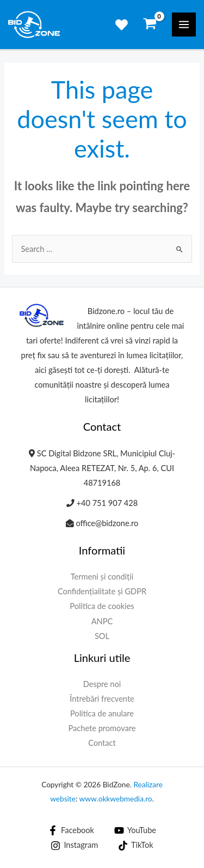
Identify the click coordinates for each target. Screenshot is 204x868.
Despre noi (102, 684)
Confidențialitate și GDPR (102, 591)
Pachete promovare (102, 728)
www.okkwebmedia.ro (116, 799)
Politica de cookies (102, 606)
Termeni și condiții (102, 577)
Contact (102, 743)
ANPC (102, 621)
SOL (102, 636)
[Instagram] (75, 846)
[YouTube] (135, 830)
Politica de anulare (102, 713)
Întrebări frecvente (102, 699)
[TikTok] (135, 846)
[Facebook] (71, 830)
